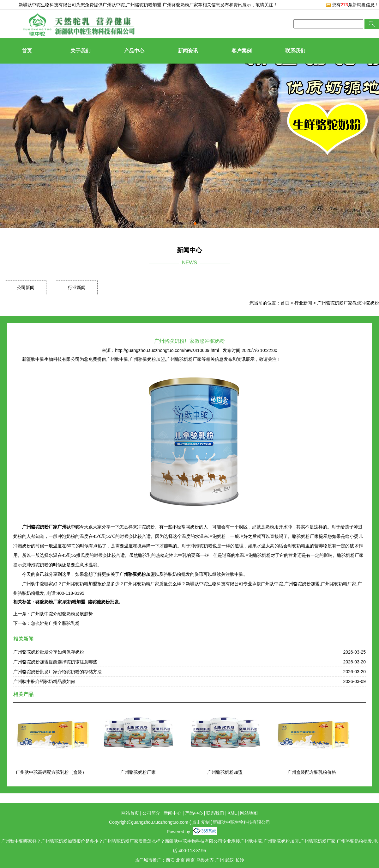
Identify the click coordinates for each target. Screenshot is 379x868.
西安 (170, 860)
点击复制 (201, 822)
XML (232, 813)
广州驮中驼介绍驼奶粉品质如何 (44, 681)
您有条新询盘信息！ (352, 5)
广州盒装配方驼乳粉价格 (312, 772)
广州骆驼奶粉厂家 (138, 772)
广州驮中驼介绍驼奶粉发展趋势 (62, 614)
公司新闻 (26, 287)
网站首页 (130, 813)
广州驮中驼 (114, 5)
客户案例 (242, 51)
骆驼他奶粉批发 (103, 602)
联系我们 (295, 51)
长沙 (240, 860)
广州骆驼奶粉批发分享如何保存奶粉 (49, 652)
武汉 (230, 860)
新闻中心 (172, 813)
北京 (180, 860)
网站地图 (249, 813)
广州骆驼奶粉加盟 (225, 772)
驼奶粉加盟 (74, 602)
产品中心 (134, 51)
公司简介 (151, 813)
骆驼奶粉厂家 (49, 602)
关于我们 (81, 51)
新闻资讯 (188, 51)
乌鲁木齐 (205, 860)
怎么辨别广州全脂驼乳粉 (55, 623)
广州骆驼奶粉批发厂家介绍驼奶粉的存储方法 (57, 672)
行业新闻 (77, 287)
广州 (220, 860)
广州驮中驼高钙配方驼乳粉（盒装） (51, 772)
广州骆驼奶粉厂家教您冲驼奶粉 (348, 303)
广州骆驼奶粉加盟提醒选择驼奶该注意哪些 (55, 662)
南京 (190, 860)
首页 (27, 51)
